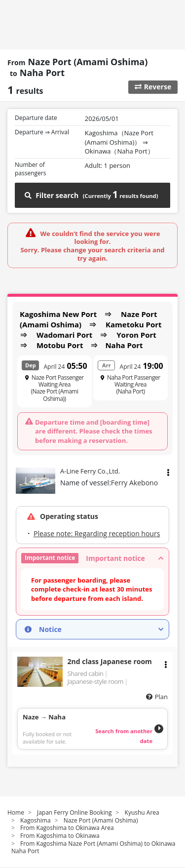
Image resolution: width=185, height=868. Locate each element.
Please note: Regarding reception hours (97, 533)
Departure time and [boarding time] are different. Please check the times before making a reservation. (94, 431)
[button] (92, 558)
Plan (161, 697)
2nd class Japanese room (110, 661)
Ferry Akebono (134, 483)
